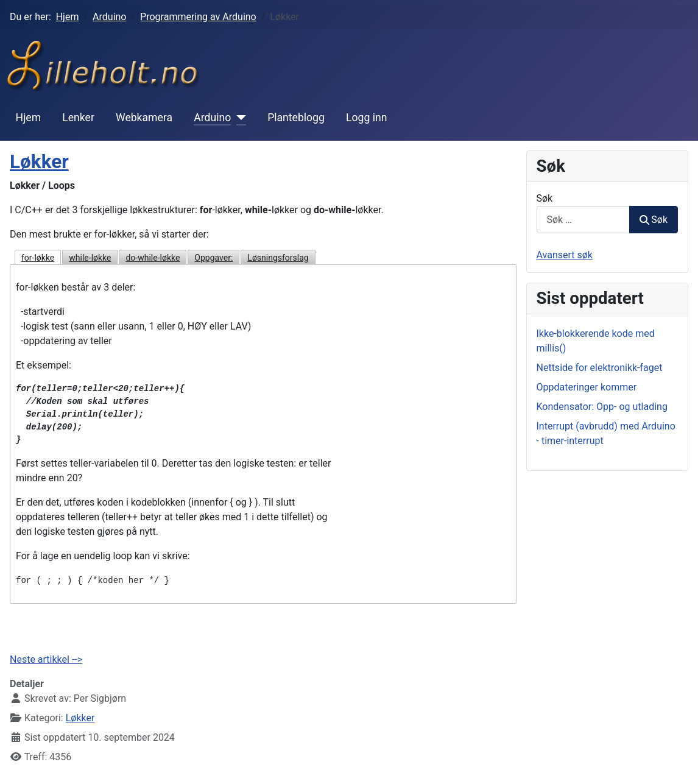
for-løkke (38, 258)
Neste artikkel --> (46, 659)
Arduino (212, 118)
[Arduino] (238, 118)
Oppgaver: (213, 258)
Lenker (78, 118)
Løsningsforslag (278, 258)
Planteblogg (296, 118)
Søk (545, 198)
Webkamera (144, 118)
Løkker (39, 162)
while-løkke (90, 258)
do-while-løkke (153, 258)
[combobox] (583, 220)
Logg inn (366, 118)
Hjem (29, 118)
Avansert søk (565, 255)
